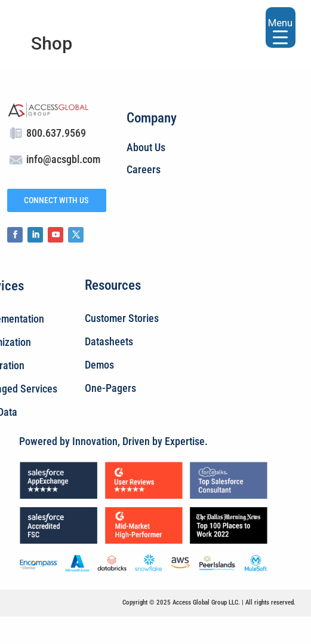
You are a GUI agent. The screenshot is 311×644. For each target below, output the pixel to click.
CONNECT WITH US (56, 200)
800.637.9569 (56, 133)
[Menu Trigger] (281, 27)
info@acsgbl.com (63, 159)
